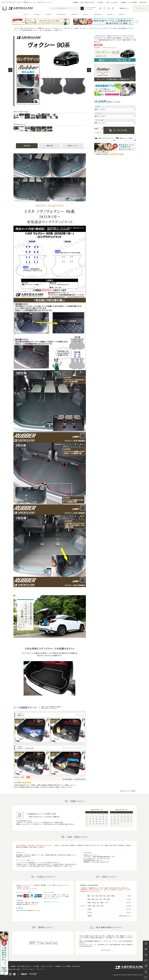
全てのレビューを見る (128, 791)
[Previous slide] (12, 22)
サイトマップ (41, 969)
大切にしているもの (112, 2)
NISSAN (48, 14)
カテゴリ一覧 (18, 28)
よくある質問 (133, 2)
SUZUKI (86, 14)
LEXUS (26, 14)
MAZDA (110, 14)
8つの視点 (100, 2)
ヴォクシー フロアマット (53, 28)
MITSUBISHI (61, 14)
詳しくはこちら (106, 950)
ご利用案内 (123, 2)
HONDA (121, 14)
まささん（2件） (20, 777)
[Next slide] (137, 22)
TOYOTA (37, 14)
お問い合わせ (143, 2)
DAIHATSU (98, 14)
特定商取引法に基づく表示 (12, 969)
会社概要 (75, 2)
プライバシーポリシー (28, 969)
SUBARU (74, 14)
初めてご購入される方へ (88, 2)
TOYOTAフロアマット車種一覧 (34, 28)
